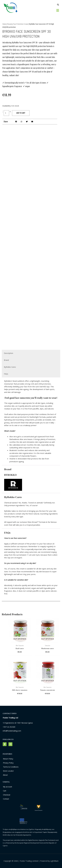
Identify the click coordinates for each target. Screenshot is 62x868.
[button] (58, 10)
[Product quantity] (6, 113)
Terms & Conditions (11, 767)
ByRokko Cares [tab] (10, 367)
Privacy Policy (8, 763)
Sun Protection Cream (21, 24)
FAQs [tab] (6, 374)
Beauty (10, 24)
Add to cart (21, 113)
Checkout (7, 795)
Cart (5, 791)
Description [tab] (9, 353)
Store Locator (8, 771)
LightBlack (54, 861)
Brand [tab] (6, 360)
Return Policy (8, 759)
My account (8, 787)
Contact (6, 799)
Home (4, 24)
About (5, 775)
